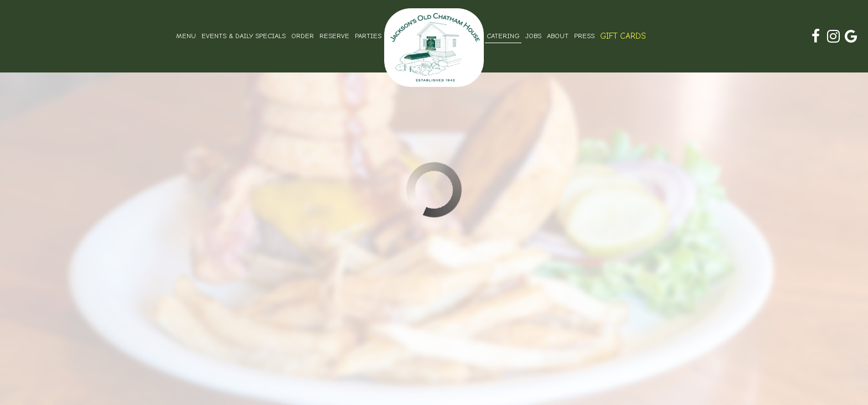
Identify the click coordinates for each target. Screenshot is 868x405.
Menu (186, 36)
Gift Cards (623, 36)
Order (303, 36)
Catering (503, 36)
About (558, 36)
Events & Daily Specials (244, 36)
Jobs (533, 36)
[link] (434, 48)
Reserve (334, 36)
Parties (368, 36)
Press (584, 36)
